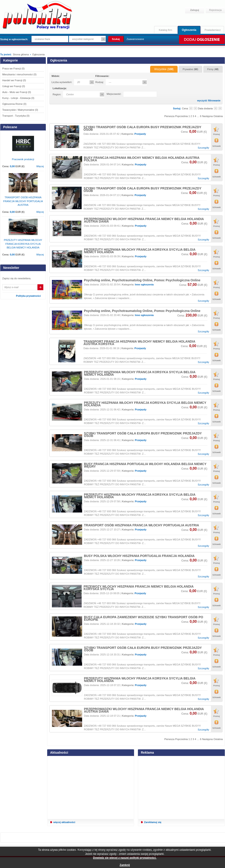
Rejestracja (215, 10)
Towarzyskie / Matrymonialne (20, 110)
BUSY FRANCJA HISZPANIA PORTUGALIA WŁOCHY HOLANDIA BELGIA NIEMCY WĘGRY (145, 465)
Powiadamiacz (213, 30)
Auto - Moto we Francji (17, 92)
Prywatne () (190, 69)
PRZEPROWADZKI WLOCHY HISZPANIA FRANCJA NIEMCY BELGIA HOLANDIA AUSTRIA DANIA (144, 220)
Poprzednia (181, 116)
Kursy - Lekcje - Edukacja (18, 98)
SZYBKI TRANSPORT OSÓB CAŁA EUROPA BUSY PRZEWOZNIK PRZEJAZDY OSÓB (142, 128)
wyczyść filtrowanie (209, 101)
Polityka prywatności (28, 296)
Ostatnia (218, 116)
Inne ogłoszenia (144, 284)
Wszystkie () (164, 69)
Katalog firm (165, 30)
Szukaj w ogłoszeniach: (14, 39)
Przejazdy (140, 134)
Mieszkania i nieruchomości (19, 74)
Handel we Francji (14, 80)
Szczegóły (203, 148)
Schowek (216, 146)
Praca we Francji (13, 69)
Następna (207, 116)
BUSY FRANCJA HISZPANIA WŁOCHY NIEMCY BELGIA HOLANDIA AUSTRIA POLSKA (142, 159)
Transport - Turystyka (16, 116)
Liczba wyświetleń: (62, 82)
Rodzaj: (99, 82)
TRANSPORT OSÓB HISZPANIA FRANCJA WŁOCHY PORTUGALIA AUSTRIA (142, 525)
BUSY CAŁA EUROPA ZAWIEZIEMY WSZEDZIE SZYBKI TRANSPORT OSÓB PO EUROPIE (144, 618)
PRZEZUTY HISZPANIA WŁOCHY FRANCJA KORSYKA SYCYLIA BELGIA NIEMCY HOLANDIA (145, 404)
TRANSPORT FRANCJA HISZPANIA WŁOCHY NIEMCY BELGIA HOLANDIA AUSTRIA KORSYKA (139, 343)
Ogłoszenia (189, 30)
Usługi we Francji (14, 86)
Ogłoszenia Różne (14, 104)
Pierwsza (169, 116)
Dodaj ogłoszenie (202, 39)
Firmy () (213, 69)
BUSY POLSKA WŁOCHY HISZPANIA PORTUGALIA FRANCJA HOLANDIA (139, 556)
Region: (57, 94)
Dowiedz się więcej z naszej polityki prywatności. (125, 858)
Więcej (40, 166)
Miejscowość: (114, 94)
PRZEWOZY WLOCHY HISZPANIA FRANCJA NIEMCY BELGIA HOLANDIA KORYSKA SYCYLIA (138, 588)
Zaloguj (194, 10)
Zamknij (125, 865)
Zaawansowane (135, 39)
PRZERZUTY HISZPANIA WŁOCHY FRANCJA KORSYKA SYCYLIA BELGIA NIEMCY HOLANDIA (140, 251)
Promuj (216, 134)
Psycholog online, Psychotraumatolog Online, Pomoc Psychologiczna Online (142, 280)
